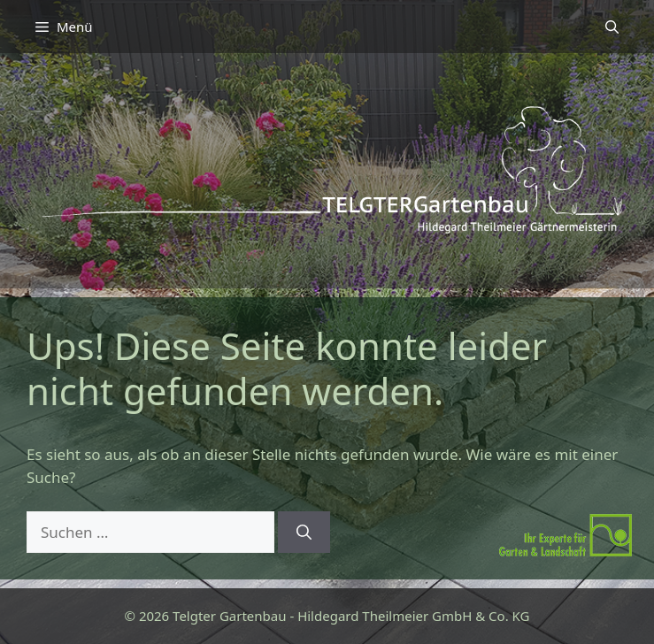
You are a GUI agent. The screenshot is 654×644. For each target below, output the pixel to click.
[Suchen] (304, 533)
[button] (612, 27)
